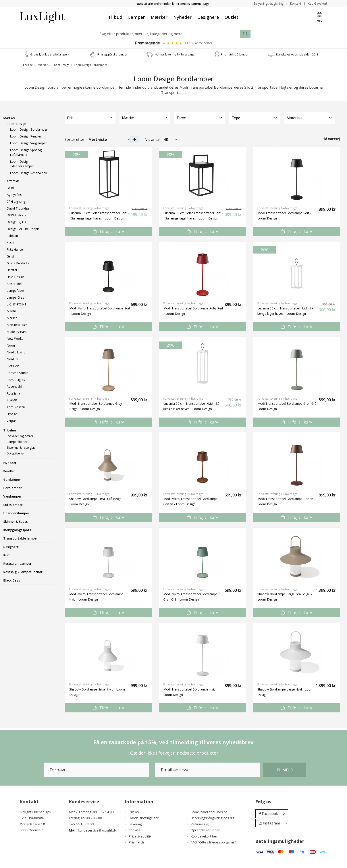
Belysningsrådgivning (269, 3)
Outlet (232, 17)
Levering (133, 824)
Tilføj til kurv (108, 231)
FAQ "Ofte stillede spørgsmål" (212, 842)
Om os (132, 812)
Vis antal (152, 139)
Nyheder (182, 17)
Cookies (133, 830)
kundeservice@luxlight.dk (97, 830)
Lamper (137, 17)
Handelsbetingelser (142, 818)
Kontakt (296, 3)
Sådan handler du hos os (207, 812)
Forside (28, 65)
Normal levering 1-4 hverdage (174, 54)
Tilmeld (285, 770)
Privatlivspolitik (138, 836)
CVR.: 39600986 (32, 818)
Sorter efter (74, 139)
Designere (208, 17)
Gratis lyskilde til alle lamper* (50, 54)
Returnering (198, 824)
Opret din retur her (203, 830)
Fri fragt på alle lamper (112, 54)
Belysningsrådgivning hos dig (211, 818)
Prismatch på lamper (235, 54)
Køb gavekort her (202, 836)
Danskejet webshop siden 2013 (297, 54)
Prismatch (134, 842)
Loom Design (61, 65)
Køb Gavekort (317, 3)
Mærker (159, 17)
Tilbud (115, 17)
